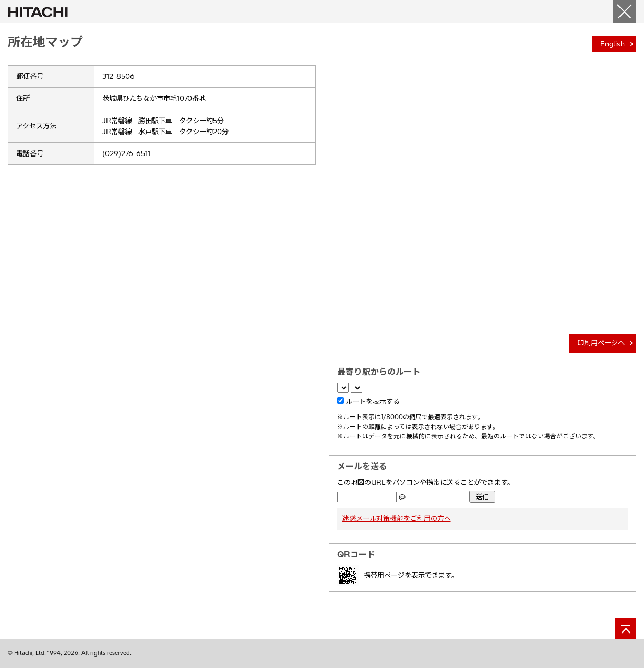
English (612, 44)
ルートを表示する (373, 401)
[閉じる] (624, 12)
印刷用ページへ (601, 343)
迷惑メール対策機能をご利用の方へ (397, 518)
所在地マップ (45, 42)
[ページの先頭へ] (626, 628)
